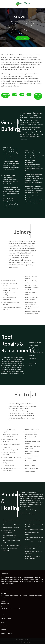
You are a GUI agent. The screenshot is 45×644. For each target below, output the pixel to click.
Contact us (27, 639)
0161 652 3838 (5, 603)
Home (16, 639)
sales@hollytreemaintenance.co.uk (11, 609)
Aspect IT (30, 642)
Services (21, 639)
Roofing (3, 630)
